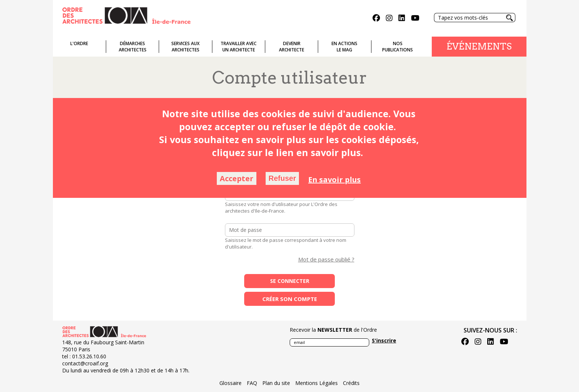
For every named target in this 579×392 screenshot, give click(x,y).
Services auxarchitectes (185, 47)
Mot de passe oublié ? (326, 259)
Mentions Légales (317, 383)
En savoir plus (334, 180)
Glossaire (230, 383)
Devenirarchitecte (292, 47)
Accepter (237, 178)
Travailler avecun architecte (238, 47)
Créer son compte (290, 299)
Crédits (351, 383)
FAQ (252, 383)
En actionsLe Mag (344, 47)
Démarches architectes (133, 47)
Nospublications (398, 47)
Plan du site (276, 383)
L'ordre (79, 43)
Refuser (282, 178)
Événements (479, 46)
